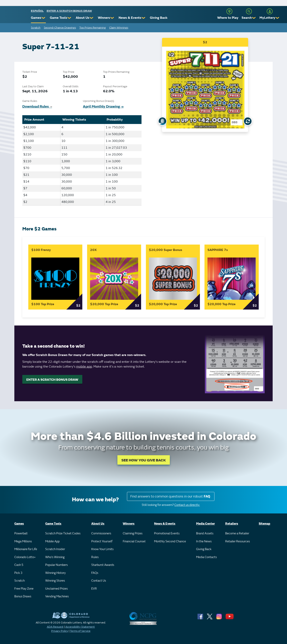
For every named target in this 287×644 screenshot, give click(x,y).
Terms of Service (80, 631)
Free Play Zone (24, 589)
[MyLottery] (270, 11)
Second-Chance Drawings (60, 28)
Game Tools (58, 18)
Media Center (205, 524)
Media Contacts (206, 557)
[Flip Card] (248, 121)
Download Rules (37, 107)
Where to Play (228, 18)
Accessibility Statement (80, 627)
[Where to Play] (229, 11)
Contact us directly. (187, 505)
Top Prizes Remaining (93, 28)
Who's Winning (55, 557)
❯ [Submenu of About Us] (92, 18)
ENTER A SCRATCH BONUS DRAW (52, 380)
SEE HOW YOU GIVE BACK (144, 460)
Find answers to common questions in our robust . (171, 496)
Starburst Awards (103, 565)
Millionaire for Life (26, 549)
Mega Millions (23, 541)
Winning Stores (55, 581)
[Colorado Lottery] (15, 16)
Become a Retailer (237, 533)
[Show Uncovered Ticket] (162, 121)
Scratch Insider (55, 549)
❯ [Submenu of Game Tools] (69, 18)
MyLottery (267, 18)
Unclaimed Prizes (57, 589)
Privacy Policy (60, 631)
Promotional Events (167, 533)
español (37, 11)
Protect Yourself (102, 541)
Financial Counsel (134, 541)
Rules (95, 557)
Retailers (232, 524)
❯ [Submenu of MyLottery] (278, 18)
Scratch (36, 28)
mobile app (84, 367)
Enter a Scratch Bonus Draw (69, 11)
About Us (83, 18)
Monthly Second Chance (170, 541)
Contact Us (99, 581)
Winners (104, 18)
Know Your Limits (102, 549)
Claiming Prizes (133, 533)
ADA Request (55, 627)
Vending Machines (57, 596)
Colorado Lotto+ (25, 557)
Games (36, 18)
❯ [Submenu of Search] (254, 18)
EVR (94, 589)
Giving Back (159, 18)
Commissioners (101, 533)
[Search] (249, 11)
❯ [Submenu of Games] (44, 18)
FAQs (95, 573)
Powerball (21, 533)
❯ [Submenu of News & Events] (144, 18)
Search (247, 18)
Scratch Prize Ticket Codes (63, 533)
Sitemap (264, 524)
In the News (204, 541)
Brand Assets (205, 533)
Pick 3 (18, 573)
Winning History (56, 573)
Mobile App (52, 541)
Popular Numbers (57, 565)
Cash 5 (19, 565)
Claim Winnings (119, 28)
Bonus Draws (23, 596)
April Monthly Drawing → (103, 107)
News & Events (130, 18)
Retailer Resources (238, 541)
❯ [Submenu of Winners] (112, 18)
